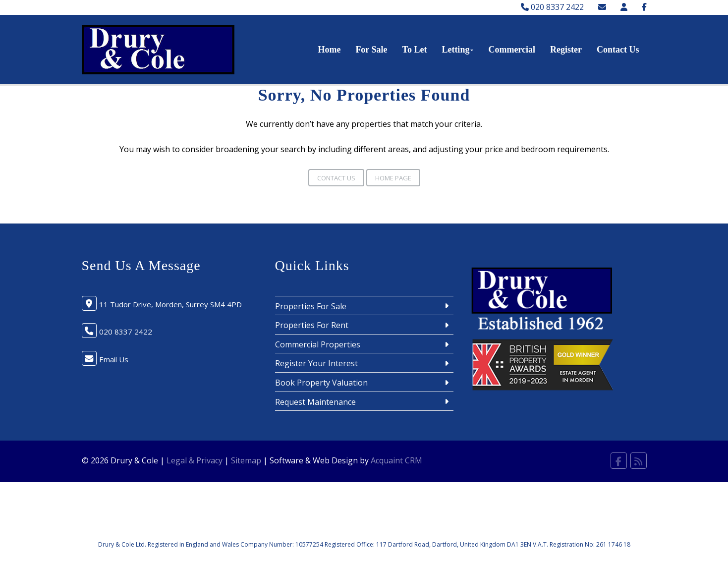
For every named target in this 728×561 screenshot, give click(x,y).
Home (329, 50)
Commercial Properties (318, 344)
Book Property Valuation (321, 383)
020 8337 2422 (552, 7)
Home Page (393, 178)
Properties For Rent (312, 325)
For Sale (371, 50)
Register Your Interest (316, 363)
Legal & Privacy (195, 460)
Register (566, 50)
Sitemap (246, 460)
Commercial (512, 50)
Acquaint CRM (396, 460)
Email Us (114, 359)
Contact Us (618, 50)
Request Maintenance (315, 402)
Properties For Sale (311, 306)
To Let (415, 50)
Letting (457, 50)
